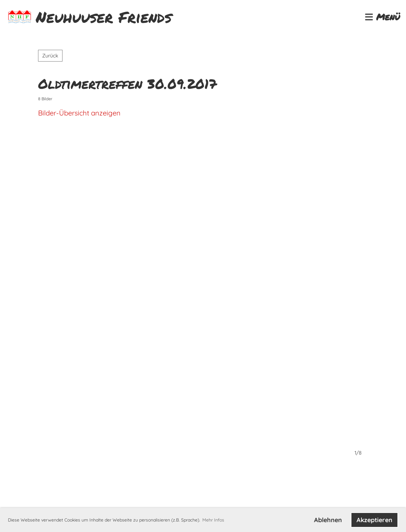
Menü (382, 17)
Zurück (50, 56)
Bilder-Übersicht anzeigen (79, 113)
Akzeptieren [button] (374, 520)
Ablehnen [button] (328, 520)
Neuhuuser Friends (104, 17)
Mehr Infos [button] (213, 520)
